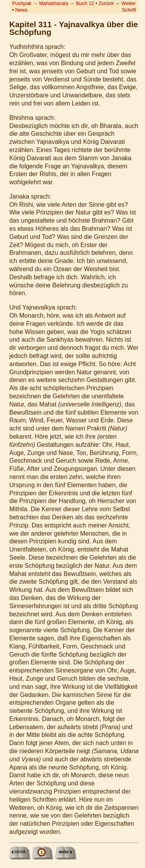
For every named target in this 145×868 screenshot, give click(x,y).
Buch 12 (85, 3)
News (21, 10)
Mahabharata (54, 3)
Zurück (106, 3)
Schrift (129, 10)
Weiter (129, 3)
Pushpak (22, 3)
